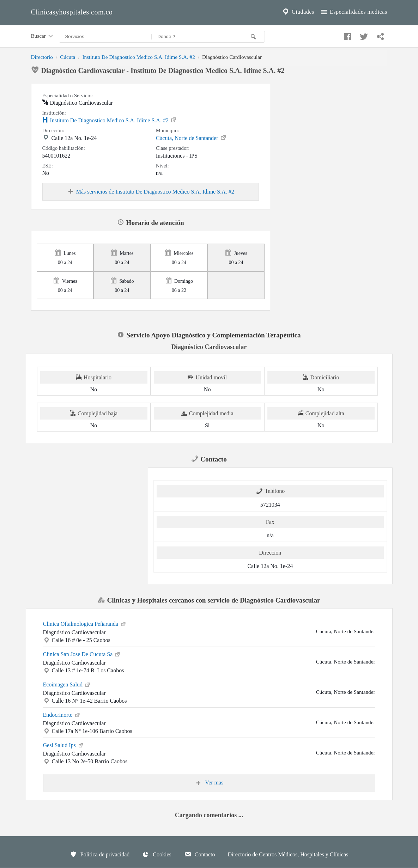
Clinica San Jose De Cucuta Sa (82, 654)
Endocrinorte (62, 714)
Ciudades (298, 12)
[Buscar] (254, 37)
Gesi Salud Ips (64, 745)
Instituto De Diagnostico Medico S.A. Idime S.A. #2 (138, 57)
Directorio (42, 57)
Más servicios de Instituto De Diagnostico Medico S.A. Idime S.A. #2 (151, 192)
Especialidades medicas (354, 12)
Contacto (200, 854)
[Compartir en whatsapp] (380, 35)
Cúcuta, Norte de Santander (191, 137)
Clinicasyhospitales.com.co (72, 12)
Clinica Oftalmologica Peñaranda (85, 623)
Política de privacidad (100, 854)
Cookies (157, 854)
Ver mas (209, 783)
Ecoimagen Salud (67, 684)
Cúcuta (68, 57)
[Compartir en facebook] (346, 35)
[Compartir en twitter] (363, 35)
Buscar (43, 36)
